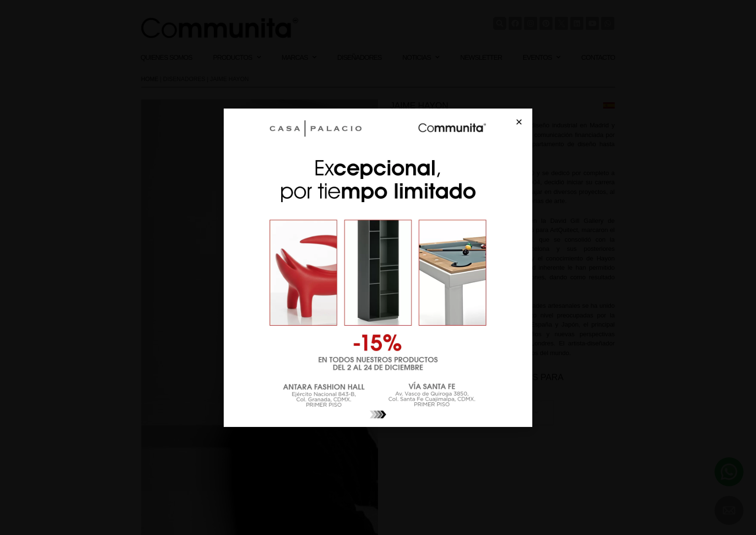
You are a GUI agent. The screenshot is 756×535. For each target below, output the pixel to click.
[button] (519, 122)
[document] (378, 267)
